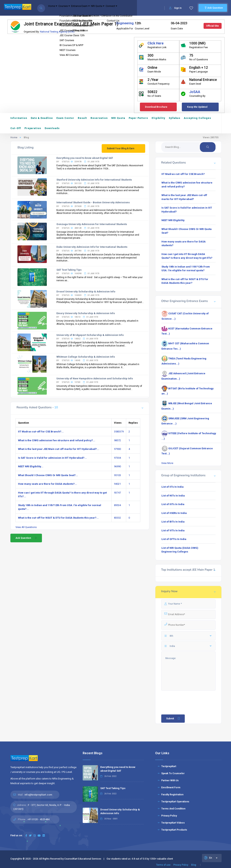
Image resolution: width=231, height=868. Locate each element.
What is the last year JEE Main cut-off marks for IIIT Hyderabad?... (59, 449)
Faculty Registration (171, 795)
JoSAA (195, 92)
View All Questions (26, 527)
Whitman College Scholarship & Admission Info (86, 357)
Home (56, 8)
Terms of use (163, 865)
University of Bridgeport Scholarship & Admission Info (90, 335)
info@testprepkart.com (38, 795)
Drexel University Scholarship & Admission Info (86, 292)
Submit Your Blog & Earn (120, 148)
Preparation (33, 128)
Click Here (156, 43)
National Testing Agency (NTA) (57, 32)
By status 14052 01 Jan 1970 (77, 339)
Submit (173, 719)
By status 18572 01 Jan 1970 (77, 317)
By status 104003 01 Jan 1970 (78, 295)
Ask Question (213, 8)
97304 (117, 458)
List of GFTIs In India (174, 539)
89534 (117, 505)
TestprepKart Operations (174, 802)
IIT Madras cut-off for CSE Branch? (183, 174)
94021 (117, 484)
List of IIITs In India (173, 504)
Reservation (99, 118)
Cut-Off (16, 128)
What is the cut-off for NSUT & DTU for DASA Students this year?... (58, 518)
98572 (117, 440)
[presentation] (184, 698)
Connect (139, 8)
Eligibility (158, 118)
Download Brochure (156, 107)
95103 (117, 475)
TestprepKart (167, 766)
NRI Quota (119, 8)
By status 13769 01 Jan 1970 (77, 382)
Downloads (52, 128)
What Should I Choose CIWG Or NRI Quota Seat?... (48, 475)
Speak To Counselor (171, 773)
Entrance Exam (96, 8)
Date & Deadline (42, 118)
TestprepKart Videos (171, 823)
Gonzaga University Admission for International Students (92, 224)
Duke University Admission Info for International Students (92, 247)
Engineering (125, 23)
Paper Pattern (138, 118)
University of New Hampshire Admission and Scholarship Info (95, 378)
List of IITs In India (173, 487)
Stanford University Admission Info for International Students (94, 180)
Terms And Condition (172, 809)
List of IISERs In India (174, 513)
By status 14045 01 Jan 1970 (77, 360)
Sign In (175, 8)
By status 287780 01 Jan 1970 (78, 251)
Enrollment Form (169, 788)
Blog (194, 865)
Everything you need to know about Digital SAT (85, 158)
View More (167, 463)
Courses (73, 8)
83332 (117, 518)
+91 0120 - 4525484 (38, 819)
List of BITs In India (173, 522)
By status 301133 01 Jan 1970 (78, 183)
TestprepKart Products (173, 830)
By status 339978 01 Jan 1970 (78, 162)
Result (82, 118)
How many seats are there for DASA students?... (48, 484)
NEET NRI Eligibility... (31, 466)
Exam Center (65, 118)
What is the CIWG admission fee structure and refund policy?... (57, 440)
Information (19, 118)
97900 (117, 449)
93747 (117, 493)
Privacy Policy (167, 816)
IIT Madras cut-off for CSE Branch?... (41, 432)
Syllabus (174, 118)
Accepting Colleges (197, 118)
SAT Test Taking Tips (69, 270)
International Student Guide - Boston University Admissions (93, 202)
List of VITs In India (173, 530)
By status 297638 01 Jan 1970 (78, 206)
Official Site (212, 26)
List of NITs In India (173, 496)
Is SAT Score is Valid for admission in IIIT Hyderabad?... (52, 458)
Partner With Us (168, 780)
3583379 (119, 432)
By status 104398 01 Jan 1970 (78, 274)
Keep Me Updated (197, 107)
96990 (117, 466)
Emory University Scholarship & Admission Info (86, 313)
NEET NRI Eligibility (173, 220)
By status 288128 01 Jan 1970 (78, 228)
